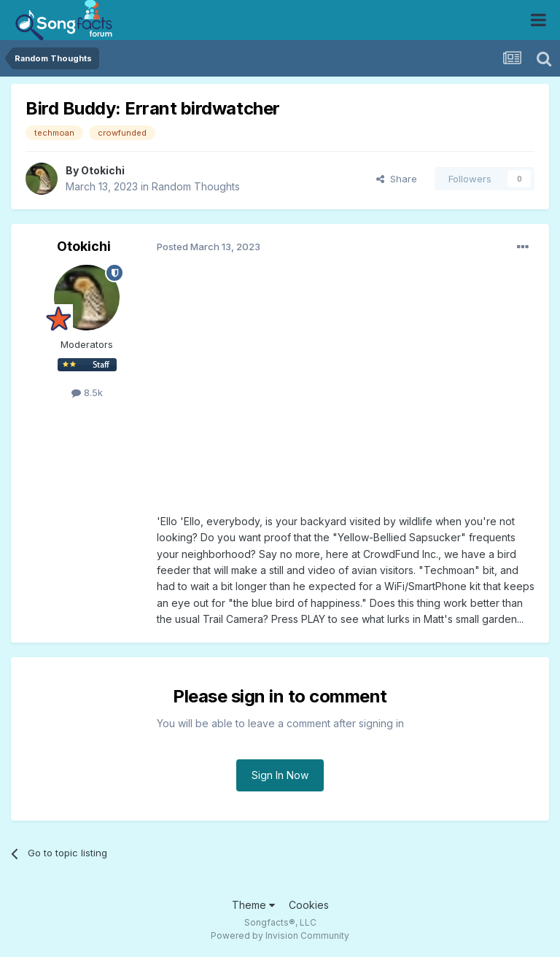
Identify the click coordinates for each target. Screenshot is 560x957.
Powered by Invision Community (280, 935)
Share (397, 179)
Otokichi (103, 170)
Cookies (309, 905)
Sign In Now (280, 775)
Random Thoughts (196, 186)
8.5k (87, 392)
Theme (253, 905)
